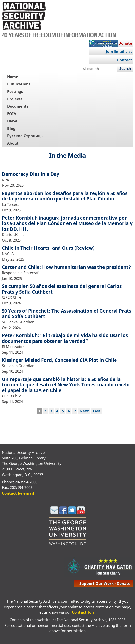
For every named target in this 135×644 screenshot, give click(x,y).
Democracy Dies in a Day (31, 174)
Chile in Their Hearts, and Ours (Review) (48, 248)
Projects (15, 99)
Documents (18, 106)
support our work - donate (105, 583)
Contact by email (18, 493)
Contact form (84, 612)
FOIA (12, 114)
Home (13, 77)
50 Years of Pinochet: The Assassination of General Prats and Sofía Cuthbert (67, 314)
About (13, 143)
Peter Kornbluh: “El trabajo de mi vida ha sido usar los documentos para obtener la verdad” (65, 338)
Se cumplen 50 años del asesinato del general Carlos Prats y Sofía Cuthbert (62, 289)
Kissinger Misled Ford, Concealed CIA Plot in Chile (59, 360)
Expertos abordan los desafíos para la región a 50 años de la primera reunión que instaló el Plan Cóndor (65, 196)
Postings (15, 91)
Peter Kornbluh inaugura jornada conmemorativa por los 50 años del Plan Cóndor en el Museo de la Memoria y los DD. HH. (67, 223)
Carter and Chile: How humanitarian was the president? (66, 267)
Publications (19, 84)
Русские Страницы (25, 136)
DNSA (12, 121)
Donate (125, 43)
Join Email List (119, 51)
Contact (125, 60)
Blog (11, 128)
